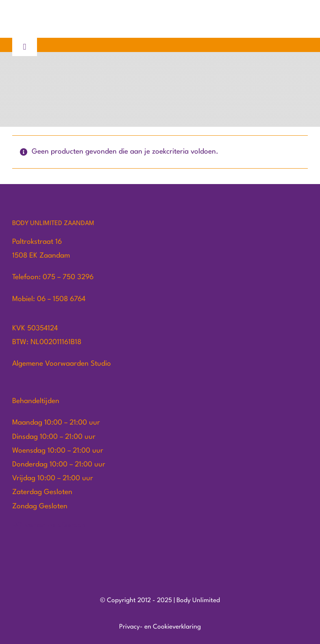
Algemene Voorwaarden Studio (62, 364)
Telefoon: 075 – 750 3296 (53, 277)
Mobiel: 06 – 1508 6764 (49, 299)
